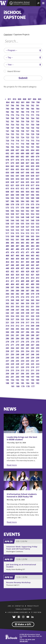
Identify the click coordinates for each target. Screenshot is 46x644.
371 (38, 297)
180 (18, 386)
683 (18, 156)
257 (13, 351)
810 (15, 99)
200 (18, 376)
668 (23, 163)
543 (18, 220)
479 (23, 249)
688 (28, 153)
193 (18, 380)
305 (18, 329)
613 (18, 188)
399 (38, 284)
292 (13, 335)
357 (38, 303)
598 (23, 195)
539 (38, 220)
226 (28, 364)
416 (23, 278)
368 (18, 300)
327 (13, 319)
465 (23, 255)
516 (13, 233)
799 (33, 102)
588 (38, 198)
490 (38, 242)
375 (18, 297)
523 (13, 230)
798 (38, 102)
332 (23, 316)
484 (33, 246)
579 (13, 204)
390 (13, 290)
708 (33, 144)
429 (28, 271)
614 (13, 188)
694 (33, 150)
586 (13, 201)
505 (33, 236)
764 (33, 118)
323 (33, 319)
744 (28, 128)
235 (18, 361)
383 (13, 294)
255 (23, 351)
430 (23, 271)
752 (23, 124)
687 (33, 153)
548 (28, 217)
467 (13, 255)
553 (38, 214)
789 (13, 108)
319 (18, 322)
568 (33, 207)
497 (38, 239)
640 (23, 175)
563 (23, 211)
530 (13, 227)
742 (38, 128)
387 (28, 290)
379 (33, 294)
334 (13, 316)
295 (33, 332)
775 (13, 115)
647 (23, 172)
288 (33, 335)
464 (28, 255)
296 (28, 332)
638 (33, 175)
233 (28, 361)
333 (18, 316)
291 (18, 335)
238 (38, 357)
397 (13, 287)
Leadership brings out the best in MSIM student (22, 438)
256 (18, 351)
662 (18, 166)
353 (23, 306)
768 (13, 118)
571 (18, 207)
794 (23, 105)
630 (38, 179)
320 (13, 322)
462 (38, 255)
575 (33, 204)
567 (38, 207)
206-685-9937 (24, 641)
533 (33, 223)
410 (18, 281)
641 (18, 175)
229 (13, 364)
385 (38, 290)
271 (13, 345)
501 (18, 239)
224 (38, 364)
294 (38, 332)
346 (23, 309)
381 (23, 294)
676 (18, 159)
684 (13, 156)
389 (18, 290)
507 (23, 236)
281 (33, 338)
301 (38, 329)
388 (23, 290)
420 (38, 274)
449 (33, 262)
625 (28, 182)
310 (28, 325)
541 (28, 220)
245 (38, 354)
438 (18, 268)
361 (18, 303)
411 (13, 281)
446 (13, 265)
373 (28, 297)
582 (33, 201)
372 (33, 297)
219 (28, 367)
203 (38, 373)
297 (23, 332)
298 (18, 332)
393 (33, 287)
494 (18, 242)
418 (13, 278)
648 (18, 172)
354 (18, 306)
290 (23, 335)
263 (18, 348)
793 (28, 105)
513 (28, 233)
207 (18, 373)
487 (18, 246)
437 (23, 268)
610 (33, 188)
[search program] (23, 50)
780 (23, 112)
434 (38, 268)
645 (33, 172)
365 (33, 300)
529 (18, 227)
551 (13, 217)
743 (33, 128)
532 (38, 223)
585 (18, 201)
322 (38, 319)
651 (38, 169)
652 (33, 169)
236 (13, 361)
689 (23, 153)
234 (23, 361)
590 (28, 198)
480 (18, 249)
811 (10, 99)
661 (23, 166)
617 (33, 185)
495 (13, 242)
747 (13, 128)
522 (18, 230)
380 (28, 294)
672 (38, 159)
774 (18, 115)
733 (13, 134)
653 (28, 169)
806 (35, 99)
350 (38, 306)
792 (33, 105)
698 (13, 150)
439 (13, 268)
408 (28, 281)
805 (40, 99)
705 (13, 147)
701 (33, 147)
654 (23, 169)
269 (23, 345)
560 (38, 211)
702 (28, 147)
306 (13, 329)
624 (33, 182)
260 (33, 348)
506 (28, 236)
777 (38, 112)
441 (38, 265)
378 (38, 294)
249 (18, 354)
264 (13, 348)
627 (18, 182)
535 (23, 223)
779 (28, 112)
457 (28, 258)
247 (28, 354)
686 (38, 153)
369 (13, 300)
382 (18, 294)
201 (13, 376)
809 (20, 99)
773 (23, 115)
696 (23, 150)
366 (28, 300)
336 (38, 313)
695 (28, 150)
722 (33, 137)
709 (28, 144)
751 (28, 124)
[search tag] (23, 58)
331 (28, 316)
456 (33, 258)
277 (18, 341)
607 (13, 191)
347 (18, 309)
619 (23, 185)
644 (38, 172)
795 (18, 105)
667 (28, 163)
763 (38, 118)
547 (33, 217)
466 (18, 255)
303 (28, 329)
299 (13, 332)
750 (33, 124)
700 (38, 147)
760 (18, 121)
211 (33, 370)
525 (38, 227)
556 (23, 214)
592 (18, 198)
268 (28, 345)
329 (38, 316)
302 (33, 329)
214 (18, 370)
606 (18, 191)
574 (38, 204)
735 (38, 131)
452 (18, 262)
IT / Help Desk (36, 612)
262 (23, 348)
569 (28, 207)
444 (23, 265)
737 (28, 131)
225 (33, 364)
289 (28, 335)
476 (38, 249)
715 (33, 140)
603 (33, 191)
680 (33, 156)
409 (23, 281)
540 (33, 220)
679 (38, 156)
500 (23, 239)
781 (18, 112)
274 (33, 341)
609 (38, 188)
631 (33, 179)
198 (28, 376)
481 (13, 249)
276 (23, 341)
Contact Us (19, 606)
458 (23, 258)
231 (38, 361)
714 (38, 140)
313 (13, 325)
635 (13, 179)
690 (18, 153)
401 (28, 284)
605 (23, 191)
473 (18, 252)
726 (13, 137)
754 (13, 124)
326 (18, 319)
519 (33, 230)
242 (18, 357)
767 (18, 118)
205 (28, 373)
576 (28, 204)
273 (38, 341)
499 (28, 239)
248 (23, 354)
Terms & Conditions (23, 609)
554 (33, 214)
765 (28, 118)
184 (28, 383)
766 (23, 118)
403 (18, 284)
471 (28, 252)
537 (13, 223)
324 (28, 319)
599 (18, 195)
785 (33, 108)
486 (23, 246)
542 (23, 220)
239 (33, 357)
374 (23, 297)
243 (13, 357)
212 (28, 370)
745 (23, 128)
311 (23, 325)
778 (33, 112)
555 (28, 214)
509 (13, 236)
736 (33, 131)
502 (13, 239)
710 (23, 144)
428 (33, 271)
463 (33, 255)
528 (23, 227)
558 (13, 214)
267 (33, 345)
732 (18, 134)
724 (23, 137)
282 (28, 338)
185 (23, 383)
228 (18, 364)
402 (23, 284)
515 (18, 233)
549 (23, 217)
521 (23, 230)
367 (23, 300)
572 (13, 207)
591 (23, 198)
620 (18, 185)
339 (23, 313)
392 (38, 287)
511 (38, 233)
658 (38, 166)
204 (33, 373)
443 (28, 265)
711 (18, 144)
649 (13, 172)
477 (33, 249)
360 (23, 303)
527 (28, 227)
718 (18, 140)
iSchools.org (11, 637)
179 (23, 386)
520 (28, 230)
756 (38, 121)
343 (38, 309)
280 (38, 338)
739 (18, 131)
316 (33, 322)
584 (23, 201)
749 (38, 124)
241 (23, 357)
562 (28, 211)
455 (38, 258)
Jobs (10, 606)
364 (38, 300)
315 (38, 322)
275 (28, 341)
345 (28, 309)
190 (33, 380)
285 (13, 338)
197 (33, 376)
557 (18, 214)
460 (13, 258)
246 (33, 354)
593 (13, 198)
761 (13, 121)
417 (18, 278)
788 (18, 108)
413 (38, 278)
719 (13, 140)
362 (13, 303)
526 (33, 227)
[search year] (23, 65)
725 (18, 137)
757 (33, 121)
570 (23, 207)
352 (28, 306)
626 (23, 182)
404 (13, 284)
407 (33, 281)
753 (18, 124)
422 (28, 274)
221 (18, 367)
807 (30, 99)
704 (18, 147)
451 (23, 262)
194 (13, 380)
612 (23, 188)
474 (13, 252)
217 (38, 367)
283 (23, 338)
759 (23, 121)
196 (38, 376)
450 (28, 262)
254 (28, 351)
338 (28, 313)
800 (28, 102)
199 (23, 376)
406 (38, 281)
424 (18, 274)
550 (18, 217)
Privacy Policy (33, 606)
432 (13, 271)
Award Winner (12, 71)
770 (38, 115)
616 (38, 185)
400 (33, 284)
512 (33, 233)
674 (28, 159)
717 (23, 140)
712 (13, 144)
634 (18, 179)
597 (28, 195)
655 (18, 169)
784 (38, 108)
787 (23, 108)
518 (38, 230)
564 (18, 211)
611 (28, 188)
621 (13, 185)
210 (38, 370)
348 (13, 309)
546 (38, 217)
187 (13, 383)
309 (33, 325)
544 (13, 220)
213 (23, 370)
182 (38, 383)
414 (33, 278)
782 (13, 112)
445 (18, 265)
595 (38, 195)
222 (13, 367)
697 (18, 150)
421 (33, 274)
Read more (12, 465)
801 (23, 102)
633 (23, 179)
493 (23, 242)
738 (23, 131)
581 (38, 201)
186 (18, 383)
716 (28, 140)
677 (13, 159)
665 (38, 163)
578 (18, 204)
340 (18, 313)
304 (23, 329)
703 (23, 147)
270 (18, 345)
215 (13, 370)
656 (13, 169)
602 (38, 191)
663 (13, 166)
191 (28, 380)
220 (23, 367)
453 (13, 262)
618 (28, 185)
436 (28, 268)
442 (33, 265)
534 (28, 223)
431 (18, 271)
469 (38, 252)
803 (13, 102)
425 (13, 274)
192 (23, 380)
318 (23, 322)
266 (38, 345)
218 (33, 367)
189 (38, 380)
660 (28, 166)
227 (23, 364)
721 (38, 137)
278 (13, 341)
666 (33, 163)
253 (33, 351)
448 (38, 262)
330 (33, 316)
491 (33, 242)
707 (38, 144)
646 (28, 172)
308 (38, 325)
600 (13, 195)
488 (13, 246)
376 (13, 297)
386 (33, 290)
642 (13, 175)
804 (8, 102)
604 (28, 191)
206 (23, 373)
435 (33, 268)
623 (38, 182)
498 (33, 239)
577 (23, 204)
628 (13, 182)
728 (38, 134)
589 (33, 198)
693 (38, 150)
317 (28, 322)
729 (33, 134)
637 (38, 175)
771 (33, 115)
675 (23, 159)
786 (28, 108)
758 (28, 121)
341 (13, 313)
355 (13, 306)
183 (33, 383)
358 (33, 303)
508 (18, 236)
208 (13, 373)
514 (23, 233)
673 (33, 159)
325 (23, 319)
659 (33, 166)
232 (33, 361)
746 (18, 128)
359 (28, 303)
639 (28, 175)
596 (33, 195)
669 (18, 163)
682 (23, 156)
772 (28, 115)
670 (13, 163)
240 (28, 357)
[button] (38, 3)
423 (23, 274)
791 (38, 105)
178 (28, 386)
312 (18, 325)
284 (18, 338)
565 (13, 211)
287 (38, 335)
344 (33, 309)
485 (28, 246)
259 (38, 348)
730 (28, 134)
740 (13, 131)
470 (33, 252)
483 (38, 246)
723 (28, 137)
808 (25, 99)
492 (28, 242)
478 (28, 249)
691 (13, 153)
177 (33, 386)
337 (33, 313)
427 (38, 271)
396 (18, 287)
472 (23, 252)
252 (38, 351)
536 (18, 223)
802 (18, 102)
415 (28, 278)
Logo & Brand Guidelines (18, 612)
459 (18, 258)
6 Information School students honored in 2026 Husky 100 (22, 495)
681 (28, 156)
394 (28, 287)
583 (28, 201)
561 (33, 211)
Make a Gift (23, 624)
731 (23, 134)
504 (38, 236)
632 (28, 179)
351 (33, 306)
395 (23, 287)
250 (13, 354)
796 (13, 105)
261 (28, 348)
